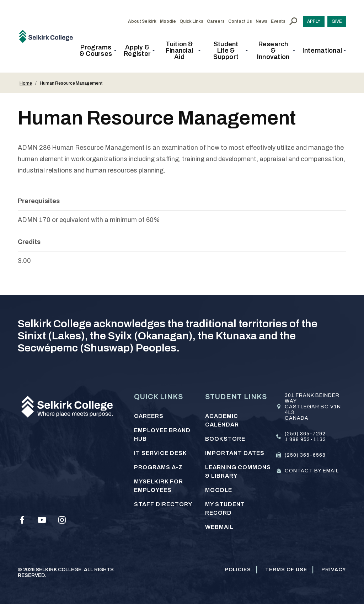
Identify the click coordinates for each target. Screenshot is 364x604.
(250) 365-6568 (305, 455)
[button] (98, 51)
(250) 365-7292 (305, 434)
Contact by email (312, 471)
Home (26, 83)
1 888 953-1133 (305, 439)
